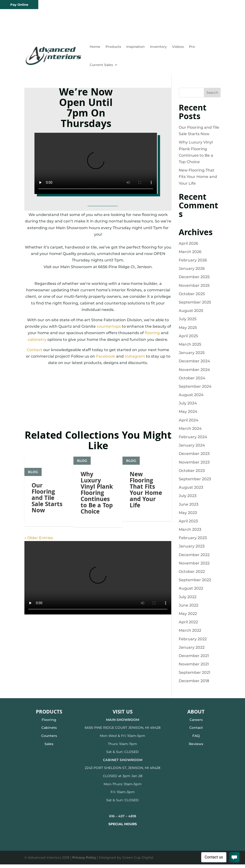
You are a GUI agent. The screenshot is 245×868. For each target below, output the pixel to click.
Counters (49, 739)
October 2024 (192, 382)
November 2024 (194, 373)
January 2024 (192, 449)
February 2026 (193, 264)
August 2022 (191, 592)
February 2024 (193, 440)
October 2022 (192, 575)
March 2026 (190, 255)
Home (95, 47)
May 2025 (188, 331)
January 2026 (192, 272)
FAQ (196, 739)
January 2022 (192, 651)
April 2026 (188, 247)
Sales (49, 747)
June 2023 (189, 508)
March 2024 (190, 432)
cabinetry (37, 343)
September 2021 (195, 676)
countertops (109, 330)
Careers (196, 723)
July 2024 (188, 407)
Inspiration (136, 47)
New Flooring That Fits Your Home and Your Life (146, 519)
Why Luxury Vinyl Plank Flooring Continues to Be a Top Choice (97, 522)
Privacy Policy (84, 861)
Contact (35, 353)
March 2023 (190, 533)
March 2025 (190, 348)
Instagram (135, 360)
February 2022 (193, 643)
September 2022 (195, 583)
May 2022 (188, 617)
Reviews (196, 747)
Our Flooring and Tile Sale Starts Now (47, 521)
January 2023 (192, 550)
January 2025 (192, 356)
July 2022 (188, 600)
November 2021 (194, 668)
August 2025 (191, 314)
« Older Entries (39, 566)
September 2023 (195, 483)
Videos (178, 47)
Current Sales (101, 65)
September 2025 (195, 306)
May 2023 (188, 516)
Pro (192, 47)
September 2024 (195, 390)
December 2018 (194, 684)
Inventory (158, 47)
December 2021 (194, 659)
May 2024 (188, 415)
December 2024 (194, 365)
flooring (152, 336)
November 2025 (194, 289)
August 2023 (191, 491)
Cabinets (49, 731)
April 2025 (188, 340)
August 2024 (191, 398)
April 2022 (188, 626)
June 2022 (189, 609)
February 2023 (193, 541)
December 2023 (194, 457)
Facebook (106, 360)
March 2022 (190, 634)
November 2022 (194, 567)
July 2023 (188, 499)
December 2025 (194, 280)
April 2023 (188, 525)
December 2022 (194, 558)
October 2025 (192, 297)
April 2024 (189, 424)
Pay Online (19, 5)
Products (113, 47)
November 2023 (194, 466)
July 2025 (188, 323)
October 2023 (192, 474)
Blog (33, 494)
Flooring (49, 723)
